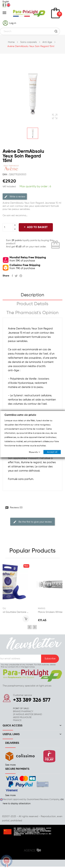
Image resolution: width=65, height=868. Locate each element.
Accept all (52, 452)
